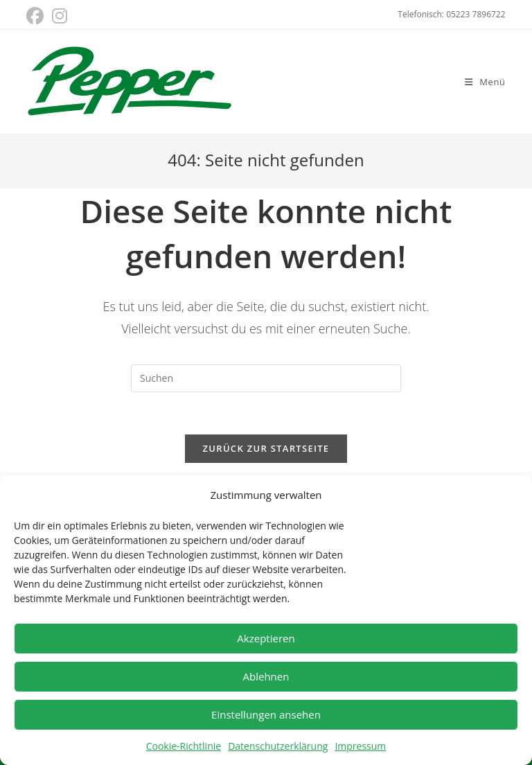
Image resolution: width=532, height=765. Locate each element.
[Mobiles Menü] (485, 82)
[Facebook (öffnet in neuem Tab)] (37, 16)
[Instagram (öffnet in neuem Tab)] (60, 16)
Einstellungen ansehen (266, 714)
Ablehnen (266, 676)
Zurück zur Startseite (266, 448)
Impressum (360, 746)
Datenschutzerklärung (278, 746)
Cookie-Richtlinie (184, 746)
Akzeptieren (266, 638)
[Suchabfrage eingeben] (266, 378)
